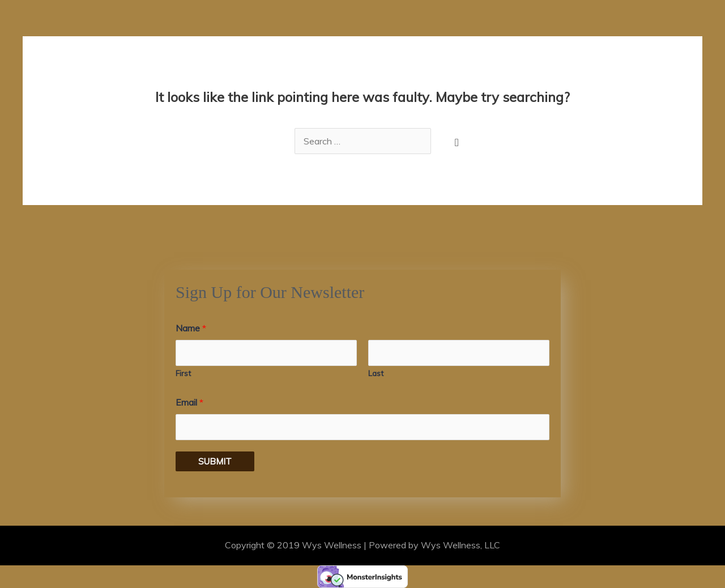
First (183, 373)
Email (189, 402)
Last (376, 373)
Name (191, 328)
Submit (215, 461)
